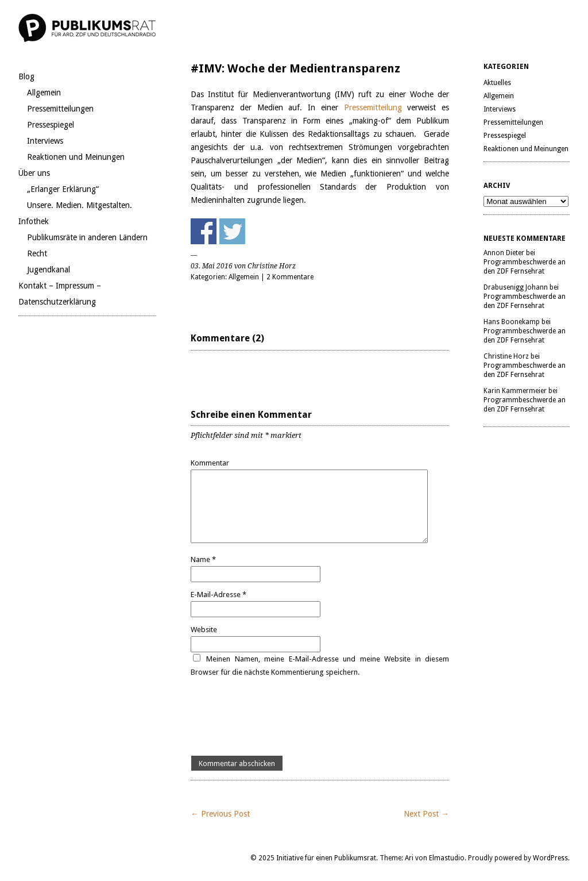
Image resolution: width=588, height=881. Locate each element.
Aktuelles (497, 83)
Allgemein (44, 93)
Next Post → (426, 814)
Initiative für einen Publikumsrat (326, 858)
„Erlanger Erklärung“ (63, 189)
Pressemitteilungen (60, 109)
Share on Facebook (204, 231)
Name (203, 559)
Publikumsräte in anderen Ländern (87, 237)
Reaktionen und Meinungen (76, 157)
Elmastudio (447, 858)
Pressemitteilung (376, 107)
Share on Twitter (232, 231)
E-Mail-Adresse (218, 595)
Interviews (45, 141)
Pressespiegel (51, 125)
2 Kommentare (290, 277)
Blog (26, 76)
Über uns (34, 173)
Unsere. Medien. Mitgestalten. (80, 205)
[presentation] (278, 717)
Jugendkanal (49, 270)
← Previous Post (220, 814)
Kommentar (210, 463)
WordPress (550, 858)
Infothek (34, 221)
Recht (37, 253)
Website (204, 630)
